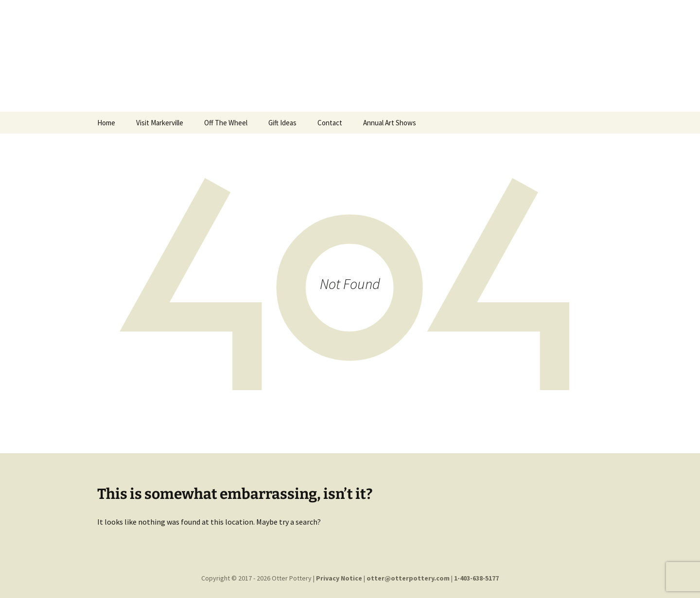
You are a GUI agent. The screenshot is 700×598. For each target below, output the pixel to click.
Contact (330, 123)
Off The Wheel (226, 123)
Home (106, 123)
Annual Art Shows (390, 123)
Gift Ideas (282, 123)
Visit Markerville (160, 123)
